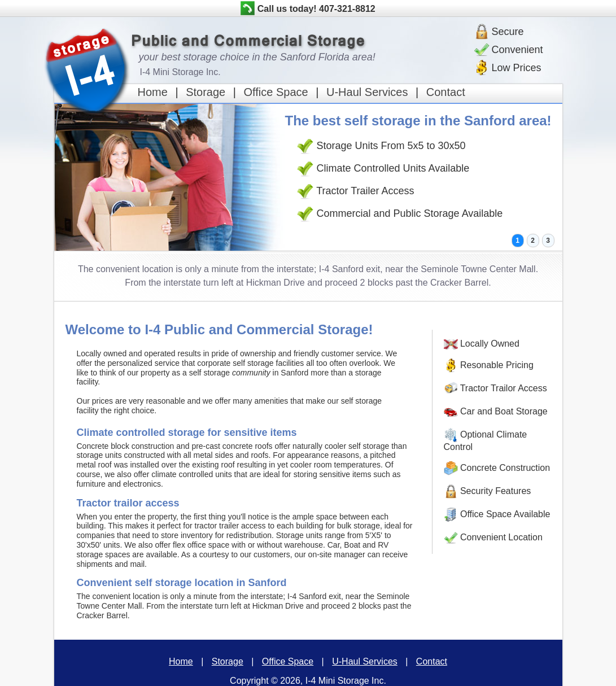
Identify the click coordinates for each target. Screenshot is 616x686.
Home (153, 92)
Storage (206, 92)
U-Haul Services (367, 92)
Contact (446, 92)
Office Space (276, 92)
